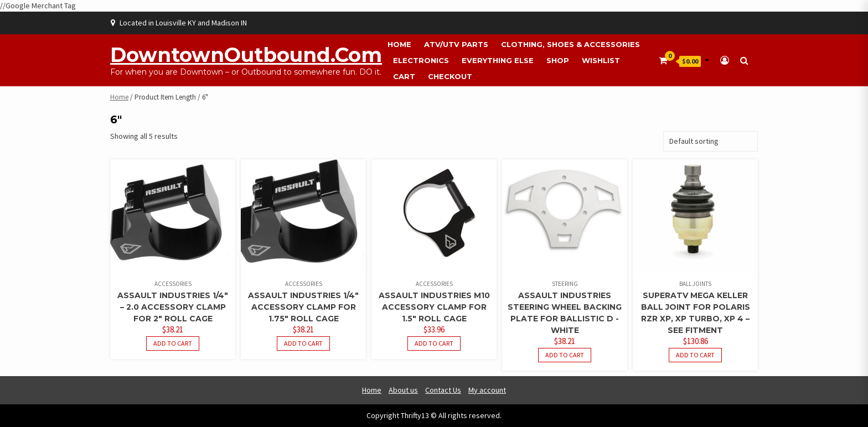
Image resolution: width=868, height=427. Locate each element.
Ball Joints (695, 284)
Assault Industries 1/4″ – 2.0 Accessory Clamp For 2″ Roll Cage (173, 307)
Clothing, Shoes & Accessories (570, 44)
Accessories (173, 284)
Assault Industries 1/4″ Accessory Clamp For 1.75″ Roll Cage (303, 307)
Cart (404, 76)
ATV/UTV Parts (456, 44)
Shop (558, 60)
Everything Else (498, 60)
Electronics (421, 60)
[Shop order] (711, 141)
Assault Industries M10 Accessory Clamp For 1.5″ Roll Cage (434, 307)
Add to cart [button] (173, 343)
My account (487, 390)
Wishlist (601, 60)
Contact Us (443, 390)
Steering (565, 284)
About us (403, 390)
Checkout (450, 76)
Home (399, 44)
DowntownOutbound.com (246, 55)
